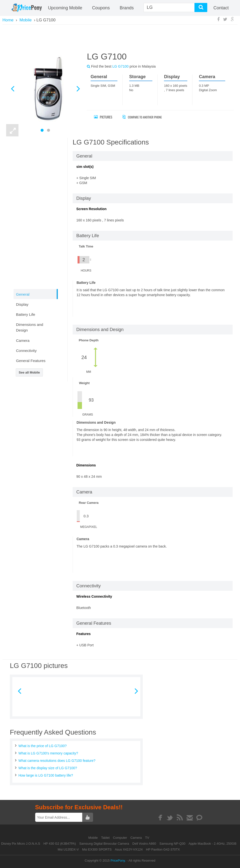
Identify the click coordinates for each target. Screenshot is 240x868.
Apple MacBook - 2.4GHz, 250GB (212, 844)
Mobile (94, 838)
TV (147, 838)
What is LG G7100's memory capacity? (48, 753)
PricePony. (118, 861)
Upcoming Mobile (65, 8)
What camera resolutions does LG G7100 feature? (57, 761)
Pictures (103, 117)
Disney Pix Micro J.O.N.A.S (21, 844)
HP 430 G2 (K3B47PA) (60, 844)
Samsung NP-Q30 (173, 844)
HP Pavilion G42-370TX (163, 849)
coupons (101, 8)
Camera (137, 838)
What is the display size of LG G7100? (48, 768)
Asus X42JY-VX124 (129, 849)
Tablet (106, 838)
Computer (120, 838)
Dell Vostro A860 (144, 844)
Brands (127, 8)
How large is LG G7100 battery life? (46, 775)
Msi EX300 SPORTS (97, 849)
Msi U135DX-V (68, 849)
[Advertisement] (120, 37)
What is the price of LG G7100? (43, 746)
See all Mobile (29, 372)
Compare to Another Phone (146, 117)
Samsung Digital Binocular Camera (104, 844)
